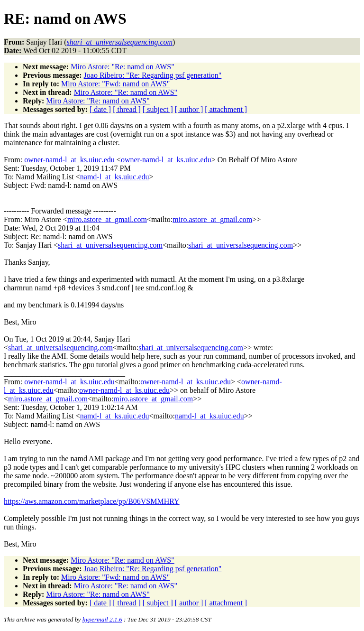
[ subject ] (158, 109)
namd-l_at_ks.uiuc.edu (115, 177)
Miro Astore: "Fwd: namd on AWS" (115, 84)
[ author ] (189, 109)
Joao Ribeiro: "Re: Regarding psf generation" (153, 75)
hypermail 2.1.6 (102, 619)
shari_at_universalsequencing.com (110, 245)
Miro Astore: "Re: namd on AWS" (122, 67)
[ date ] (100, 109)
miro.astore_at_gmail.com (107, 219)
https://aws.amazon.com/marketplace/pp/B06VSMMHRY (92, 501)
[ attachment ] (226, 109)
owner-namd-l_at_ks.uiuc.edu (69, 160)
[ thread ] (127, 109)
